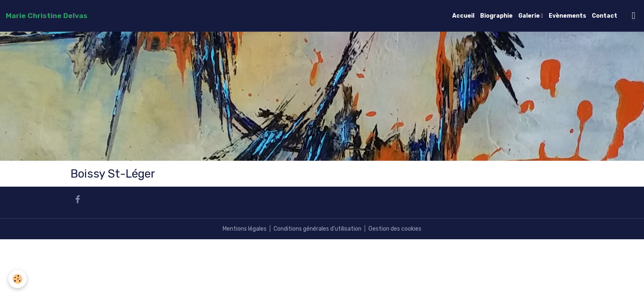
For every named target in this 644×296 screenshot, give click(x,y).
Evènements (567, 16)
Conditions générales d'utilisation (317, 229)
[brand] (47, 16)
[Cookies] (17, 279)
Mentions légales (245, 229)
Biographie (496, 16)
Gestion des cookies (395, 229)
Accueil (463, 16)
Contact (605, 16)
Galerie (530, 16)
